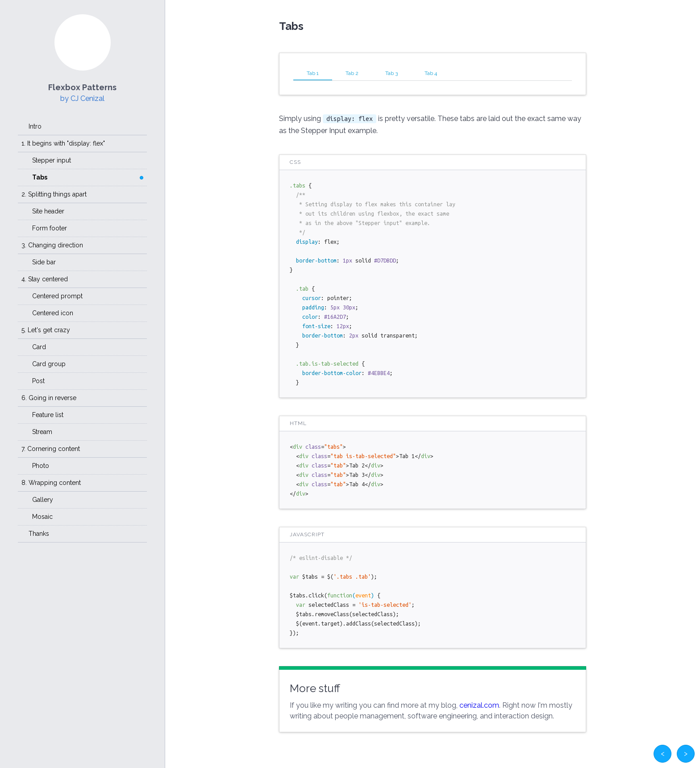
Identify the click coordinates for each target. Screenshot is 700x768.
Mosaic (42, 517)
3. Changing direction (52, 245)
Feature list (48, 415)
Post (38, 381)
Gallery (43, 500)
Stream (42, 432)
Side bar (44, 262)
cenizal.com (479, 705)
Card (39, 347)
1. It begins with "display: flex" (63, 143)
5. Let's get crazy (46, 330)
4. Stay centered (45, 279)
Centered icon (53, 313)
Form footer (50, 228)
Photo (41, 466)
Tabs (40, 177)
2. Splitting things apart (54, 194)
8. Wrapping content (51, 483)
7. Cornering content (51, 449)
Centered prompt (57, 296)
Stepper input (52, 160)
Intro (35, 126)
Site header (48, 211)
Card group (49, 364)
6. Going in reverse (49, 398)
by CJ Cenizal (82, 98)
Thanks (39, 534)
